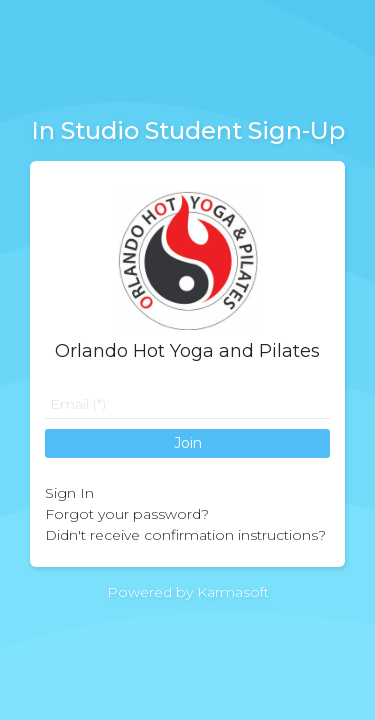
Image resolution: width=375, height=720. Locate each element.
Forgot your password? (127, 514)
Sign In (69, 493)
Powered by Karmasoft (188, 592)
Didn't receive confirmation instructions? (185, 535)
